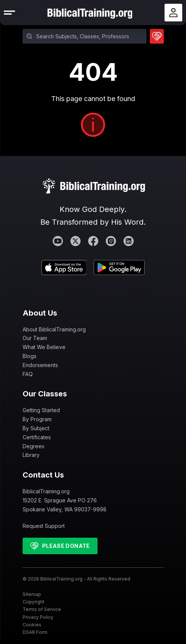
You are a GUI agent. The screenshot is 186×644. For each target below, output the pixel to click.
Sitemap (32, 594)
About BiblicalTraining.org (54, 329)
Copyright (34, 602)
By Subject (36, 428)
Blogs (30, 356)
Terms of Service (42, 609)
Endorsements (40, 365)
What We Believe (44, 347)
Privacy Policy (38, 617)
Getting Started (41, 410)
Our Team (35, 338)
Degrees (34, 446)
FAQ (28, 374)
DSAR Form (35, 632)
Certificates (37, 437)
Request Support (44, 526)
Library (31, 455)
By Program (37, 419)
